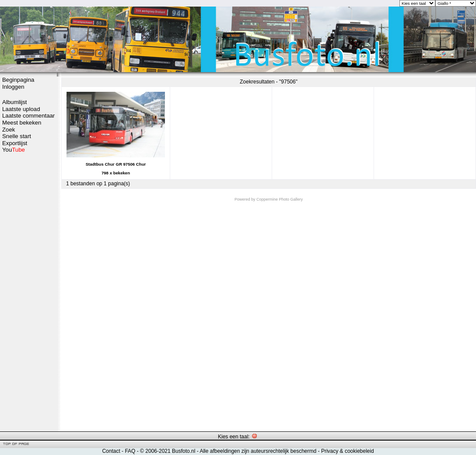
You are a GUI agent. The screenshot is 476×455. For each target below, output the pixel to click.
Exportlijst (15, 143)
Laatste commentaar (28, 116)
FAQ (130, 451)
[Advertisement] (28, 292)
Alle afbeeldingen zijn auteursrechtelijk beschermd (258, 451)
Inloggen (13, 87)
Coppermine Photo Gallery (280, 199)
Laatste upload (21, 109)
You (14, 150)
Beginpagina (18, 80)
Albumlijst (14, 102)
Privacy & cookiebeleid (348, 451)
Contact (111, 451)
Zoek (9, 130)
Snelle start (17, 136)
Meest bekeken (22, 123)
